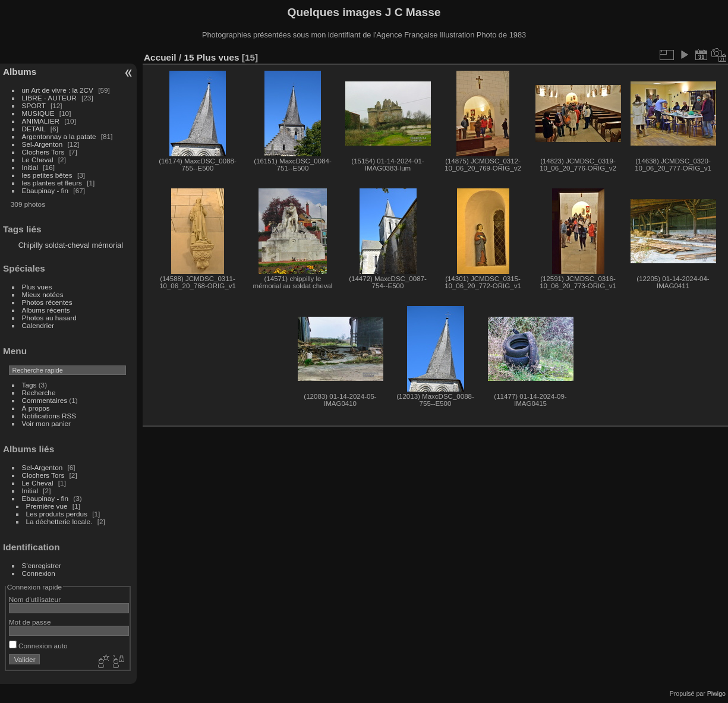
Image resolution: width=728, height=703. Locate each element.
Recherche (39, 393)
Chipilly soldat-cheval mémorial (71, 245)
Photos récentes (47, 302)
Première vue (47, 506)
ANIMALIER (41, 121)
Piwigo (716, 693)
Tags (29, 385)
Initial (30, 167)
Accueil (160, 57)
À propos (36, 408)
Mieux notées (43, 294)
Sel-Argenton (42, 144)
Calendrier (38, 325)
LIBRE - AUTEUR (49, 98)
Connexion (39, 573)
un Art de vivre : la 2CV (58, 90)
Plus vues (37, 287)
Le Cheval (39, 160)
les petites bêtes (47, 175)
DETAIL (34, 129)
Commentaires (45, 400)
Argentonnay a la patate (59, 136)
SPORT (34, 105)
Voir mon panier (46, 423)
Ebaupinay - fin (45, 190)
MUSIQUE (38, 113)
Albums (20, 72)
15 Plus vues (211, 57)
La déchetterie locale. (59, 521)
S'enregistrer (42, 565)
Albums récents (46, 310)
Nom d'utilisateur (35, 599)
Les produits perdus (57, 514)
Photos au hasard (49, 318)
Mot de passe (30, 622)
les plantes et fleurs (52, 183)
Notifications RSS (49, 416)
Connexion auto (38, 646)
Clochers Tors (43, 152)
